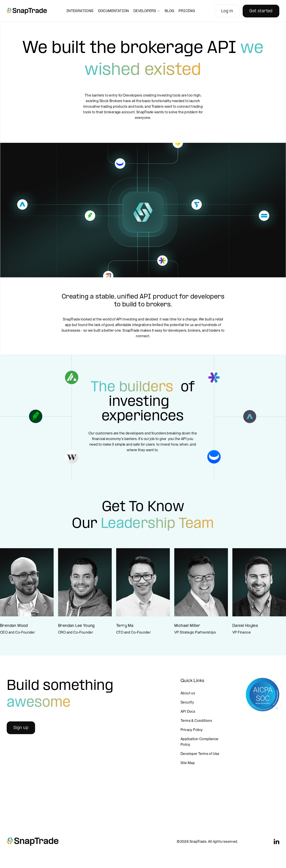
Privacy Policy (192, 730)
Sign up (21, 728)
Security (187, 702)
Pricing (187, 11)
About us (188, 693)
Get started (261, 11)
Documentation (114, 11)
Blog (169, 11)
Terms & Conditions (196, 721)
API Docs (188, 711)
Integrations (80, 11)
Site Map (188, 763)
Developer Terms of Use (200, 754)
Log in (227, 11)
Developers (147, 11)
